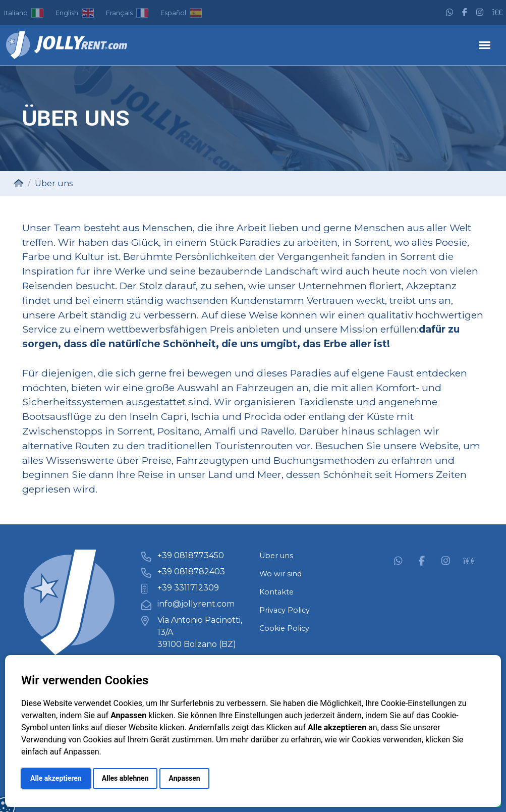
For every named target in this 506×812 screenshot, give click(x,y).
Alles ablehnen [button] (125, 778)
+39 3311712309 (188, 588)
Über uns (276, 556)
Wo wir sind (280, 574)
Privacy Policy (285, 610)
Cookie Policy (284, 628)
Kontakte (276, 592)
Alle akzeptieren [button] (56, 778)
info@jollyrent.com (196, 604)
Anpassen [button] (184, 778)
